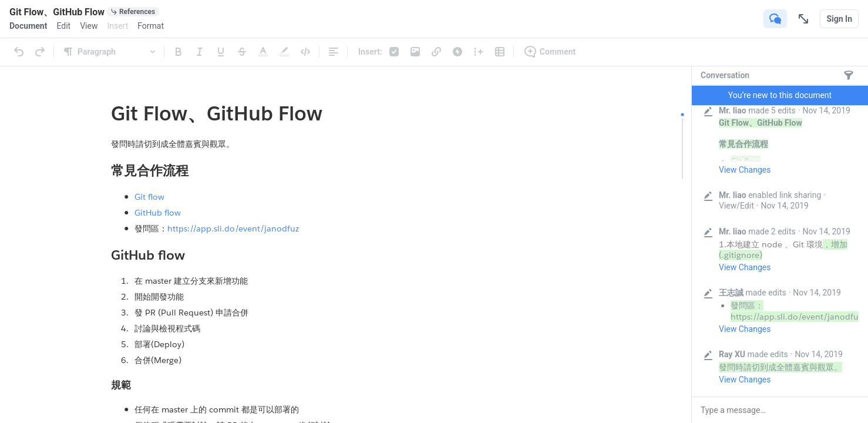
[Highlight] (284, 52)
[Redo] (40, 52)
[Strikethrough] (242, 52)
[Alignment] (334, 52)
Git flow (149, 197)
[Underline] (221, 52)
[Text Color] (263, 52)
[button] (780, 410)
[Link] (436, 52)
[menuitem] (28, 26)
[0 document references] (133, 12)
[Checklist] (394, 52)
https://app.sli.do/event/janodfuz (233, 229)
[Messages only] (849, 75)
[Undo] (19, 52)
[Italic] (200, 52)
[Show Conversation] (775, 19)
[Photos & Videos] (415, 52)
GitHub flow (158, 213)
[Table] (500, 52)
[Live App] (457, 52)
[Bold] (179, 52)
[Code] (305, 52)
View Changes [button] (745, 170)
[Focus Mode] (803, 19)
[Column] (479, 52)
